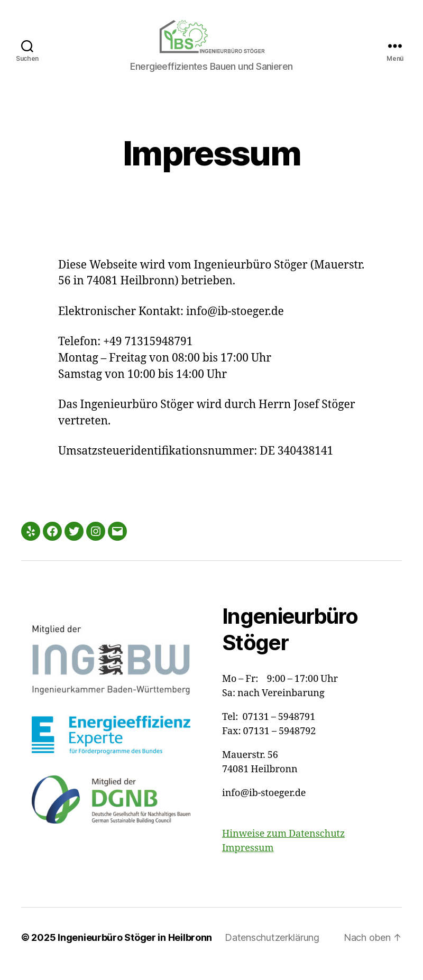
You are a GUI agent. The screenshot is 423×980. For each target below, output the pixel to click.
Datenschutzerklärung (272, 950)
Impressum (248, 861)
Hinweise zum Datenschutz (283, 847)
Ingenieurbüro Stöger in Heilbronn (135, 950)
